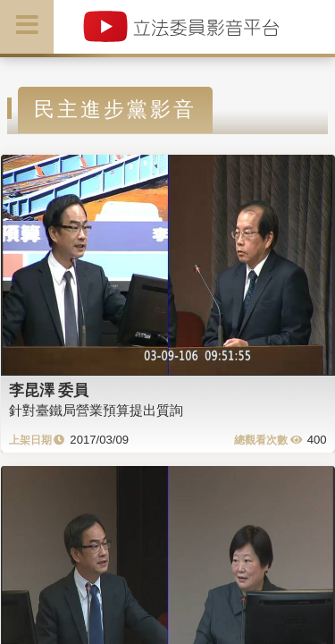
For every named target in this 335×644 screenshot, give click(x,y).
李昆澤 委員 (49, 390)
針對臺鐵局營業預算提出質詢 (96, 410)
